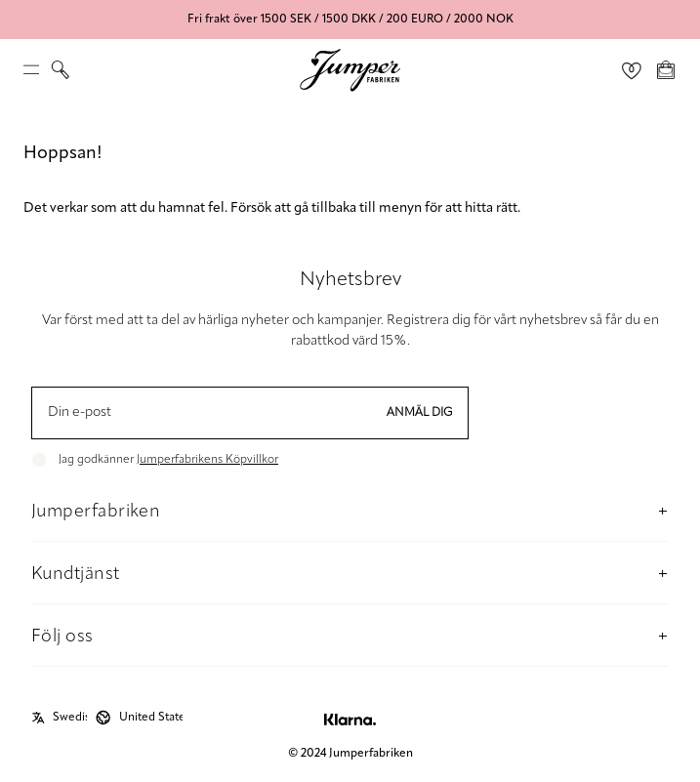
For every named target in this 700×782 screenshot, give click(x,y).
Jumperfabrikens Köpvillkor (207, 460)
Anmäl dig (420, 413)
